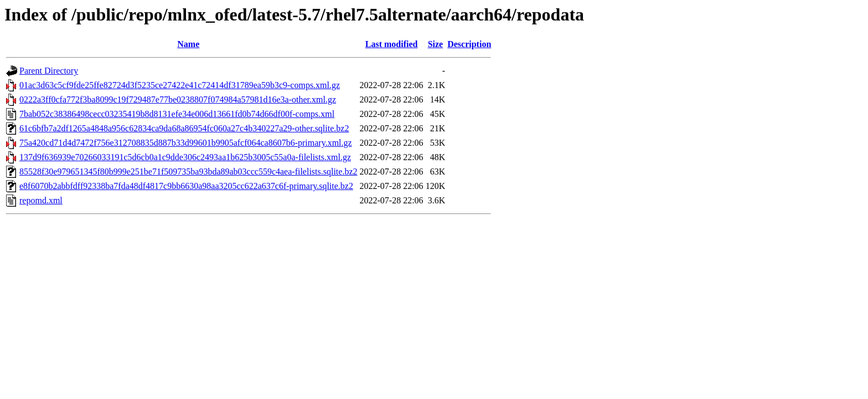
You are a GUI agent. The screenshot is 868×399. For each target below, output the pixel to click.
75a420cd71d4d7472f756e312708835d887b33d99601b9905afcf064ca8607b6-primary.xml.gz (186, 143)
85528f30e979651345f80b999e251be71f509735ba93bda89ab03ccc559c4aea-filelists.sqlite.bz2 (188, 172)
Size (436, 44)
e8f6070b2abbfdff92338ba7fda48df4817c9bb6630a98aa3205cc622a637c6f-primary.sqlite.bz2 (186, 186)
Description (469, 44)
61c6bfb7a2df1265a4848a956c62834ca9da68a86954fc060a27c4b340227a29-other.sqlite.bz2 (184, 128)
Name (188, 44)
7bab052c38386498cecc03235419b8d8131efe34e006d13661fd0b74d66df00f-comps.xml (177, 114)
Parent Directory (49, 71)
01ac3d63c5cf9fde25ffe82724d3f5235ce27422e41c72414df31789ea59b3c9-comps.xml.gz (180, 85)
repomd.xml (41, 200)
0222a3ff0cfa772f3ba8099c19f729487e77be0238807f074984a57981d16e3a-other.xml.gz (178, 99)
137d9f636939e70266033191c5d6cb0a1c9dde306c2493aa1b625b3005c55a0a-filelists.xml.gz (185, 157)
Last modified (392, 44)
